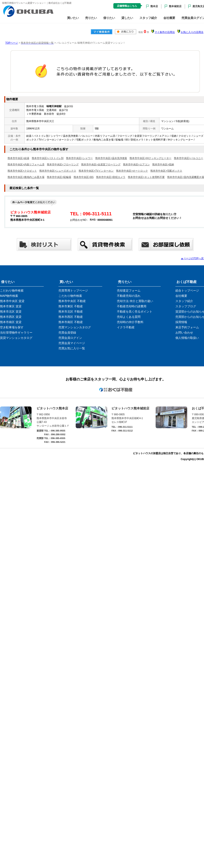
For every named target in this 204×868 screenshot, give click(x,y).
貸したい (127, 18)
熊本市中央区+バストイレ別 (48, 158)
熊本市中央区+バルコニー (189, 158)
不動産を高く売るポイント (135, 312)
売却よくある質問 (129, 317)
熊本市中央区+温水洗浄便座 (111, 158)
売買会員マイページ (72, 343)
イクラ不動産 (126, 327)
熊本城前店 (175, 6)
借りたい (109, 18)
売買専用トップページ (73, 291)
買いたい (73, 18)
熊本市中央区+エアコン (136, 164)
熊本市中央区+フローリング (63, 164)
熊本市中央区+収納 (163, 164)
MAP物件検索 (9, 296)
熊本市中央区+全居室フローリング (101, 164)
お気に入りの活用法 (192, 32)
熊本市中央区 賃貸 (12, 301)
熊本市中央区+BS (84, 177)
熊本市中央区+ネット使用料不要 (146, 177)
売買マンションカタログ (75, 327)
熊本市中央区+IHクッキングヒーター (150, 158)
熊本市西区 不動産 (71, 317)
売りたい (91, 18)
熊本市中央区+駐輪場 (59, 177)
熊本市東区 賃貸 (11, 306)
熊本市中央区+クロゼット (22, 171)
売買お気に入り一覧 (72, 348)
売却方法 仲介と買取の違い (135, 301)
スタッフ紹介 (148, 18)
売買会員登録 (67, 333)
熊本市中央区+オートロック (132, 171)
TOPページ (12, 43)
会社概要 (169, 18)
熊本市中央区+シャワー (79, 158)
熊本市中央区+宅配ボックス (166, 171)
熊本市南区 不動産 (71, 322)
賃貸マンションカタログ (16, 338)
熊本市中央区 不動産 (72, 301)
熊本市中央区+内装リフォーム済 (26, 164)
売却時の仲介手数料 (130, 322)
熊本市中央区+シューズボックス (58, 171)
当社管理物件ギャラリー (16, 333)
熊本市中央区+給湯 (18, 158)
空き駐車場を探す (12, 327)
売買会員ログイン (70, 338)
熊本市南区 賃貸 (11, 322)
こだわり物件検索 (12, 291)
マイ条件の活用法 (165, 32)
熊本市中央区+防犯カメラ (111, 177)
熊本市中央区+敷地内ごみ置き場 (26, 177)
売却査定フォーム (129, 291)
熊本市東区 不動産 (71, 306)
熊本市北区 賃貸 (11, 312)
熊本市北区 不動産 (71, 312)
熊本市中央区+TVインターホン (96, 171)
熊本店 (154, 6)
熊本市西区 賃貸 (11, 317)
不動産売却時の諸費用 (132, 306)
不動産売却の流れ (129, 296)
